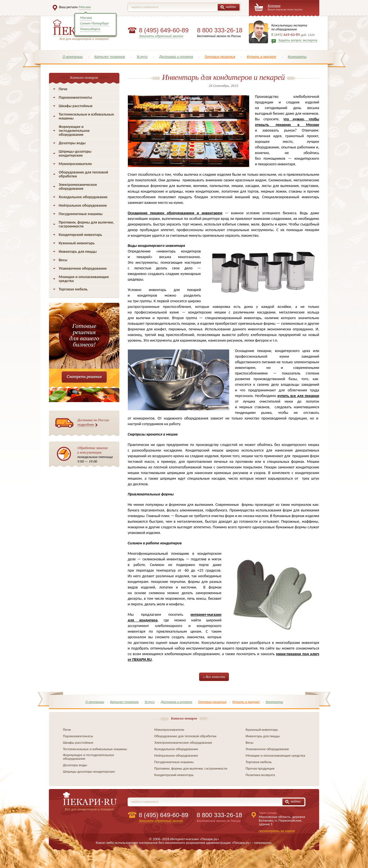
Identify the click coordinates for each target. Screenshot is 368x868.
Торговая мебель (73, 289)
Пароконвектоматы (76, 97)
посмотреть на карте (277, 831)
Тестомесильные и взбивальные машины (86, 116)
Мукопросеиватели (75, 164)
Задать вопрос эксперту (298, 40)
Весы (63, 260)
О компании (73, 57)
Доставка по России (93, 422)
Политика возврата (260, 775)
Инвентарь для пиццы (78, 252)
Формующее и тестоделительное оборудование (74, 131)
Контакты (297, 57)
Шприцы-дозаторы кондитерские (75, 153)
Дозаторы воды (72, 143)
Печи (63, 89)
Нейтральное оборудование (83, 205)
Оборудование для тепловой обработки (84, 174)
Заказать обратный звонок (161, 36)
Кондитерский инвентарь (81, 235)
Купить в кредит (261, 57)
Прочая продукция (260, 768)
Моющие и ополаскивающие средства (84, 279)
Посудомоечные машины (81, 214)
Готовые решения (220, 57)
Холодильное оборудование (83, 197)
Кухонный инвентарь (77, 243)
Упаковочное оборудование (83, 268)
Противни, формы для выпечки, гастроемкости (86, 224)
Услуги (142, 57)
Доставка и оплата (176, 57)
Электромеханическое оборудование (78, 187)
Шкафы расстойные (76, 106)
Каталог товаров (110, 57)
